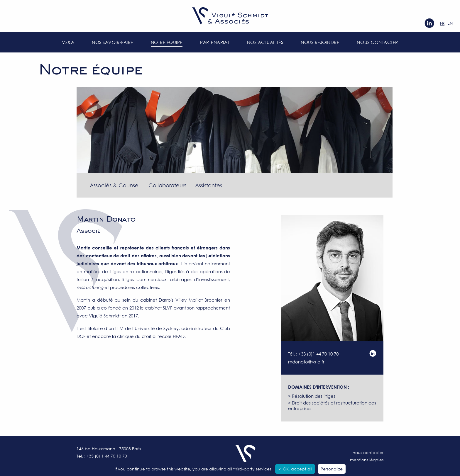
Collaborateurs (167, 185)
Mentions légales (367, 460)
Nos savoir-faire (112, 42)
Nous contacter (377, 42)
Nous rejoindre (320, 42)
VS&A (68, 42)
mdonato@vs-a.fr (306, 362)
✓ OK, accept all (295, 469)
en (450, 23)
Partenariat (215, 42)
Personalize (332, 469)
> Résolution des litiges (312, 396)
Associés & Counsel (115, 185)
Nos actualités (265, 42)
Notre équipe (167, 42)
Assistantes (209, 185)
